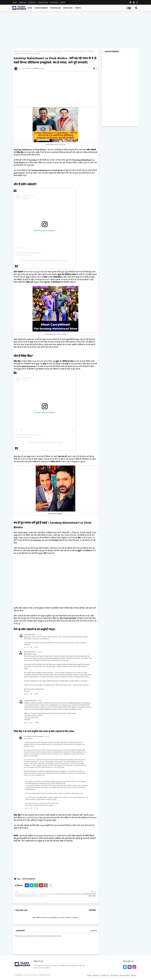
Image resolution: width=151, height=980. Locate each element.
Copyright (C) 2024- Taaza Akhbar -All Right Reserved (32, 975)
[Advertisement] (75, 29)
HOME (30, 8)
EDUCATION (68, 8)
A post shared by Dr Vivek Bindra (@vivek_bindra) (45, 442)
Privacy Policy (43, 2)
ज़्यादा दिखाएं (92, 910)
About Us (23, 2)
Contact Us (32, 2)
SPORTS (78, 8)
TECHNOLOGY (56, 8)
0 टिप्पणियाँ (93, 931)
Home (15, 2)
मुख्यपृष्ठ (16, 51)
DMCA (63, 2)
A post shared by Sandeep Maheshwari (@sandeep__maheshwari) (45, 260)
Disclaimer (54, 2)
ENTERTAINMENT (41, 8)
